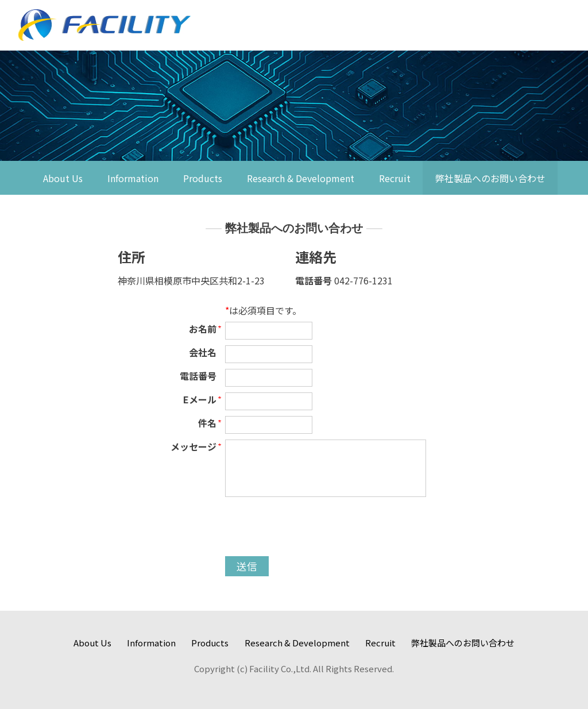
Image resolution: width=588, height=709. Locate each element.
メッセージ (194, 446)
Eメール (200, 399)
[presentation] (312, 528)
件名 (207, 423)
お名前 (203, 329)
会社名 (203, 352)
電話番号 (198, 376)
